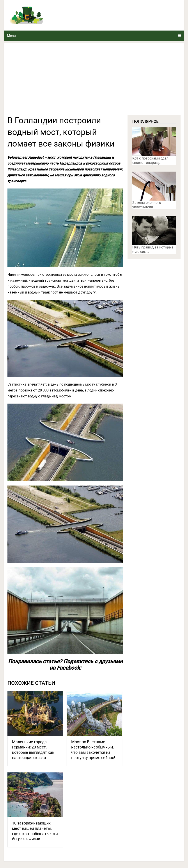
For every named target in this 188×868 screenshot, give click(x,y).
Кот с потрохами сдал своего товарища (150, 160)
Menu (11, 36)
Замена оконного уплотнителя (147, 205)
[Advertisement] (94, 82)
